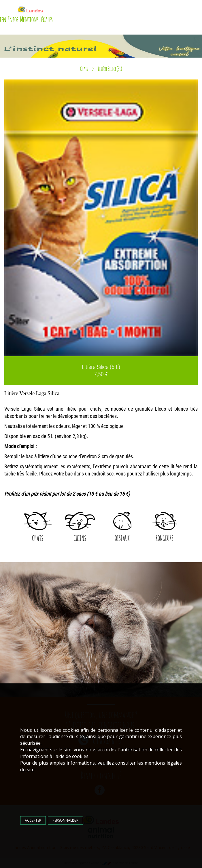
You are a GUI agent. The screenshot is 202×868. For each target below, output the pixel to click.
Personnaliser (65, 820)
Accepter (33, 820)
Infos (13, 19)
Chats (84, 68)
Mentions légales (36, 19)
